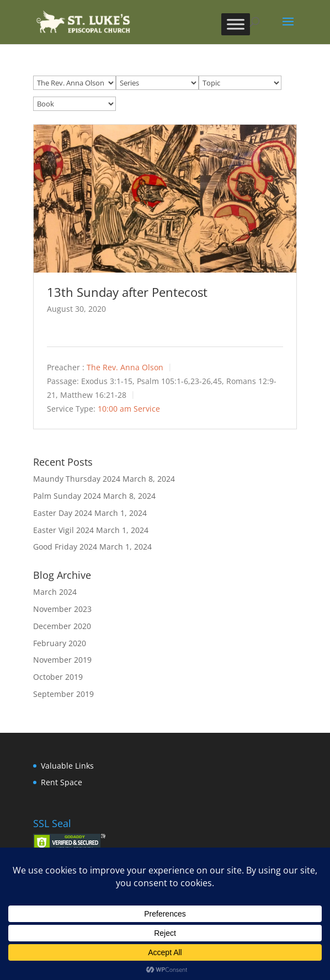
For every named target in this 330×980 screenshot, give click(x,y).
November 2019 (62, 660)
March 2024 (55, 592)
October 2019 (58, 677)
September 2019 (63, 694)
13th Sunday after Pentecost (127, 292)
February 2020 (60, 643)
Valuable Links (67, 766)
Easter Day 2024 (63, 513)
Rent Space (62, 782)
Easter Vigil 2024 (63, 530)
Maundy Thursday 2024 (77, 479)
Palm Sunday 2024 (67, 496)
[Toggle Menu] (236, 24)
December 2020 (62, 626)
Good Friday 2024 (65, 547)
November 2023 (62, 609)
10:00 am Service (129, 409)
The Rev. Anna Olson (125, 367)
